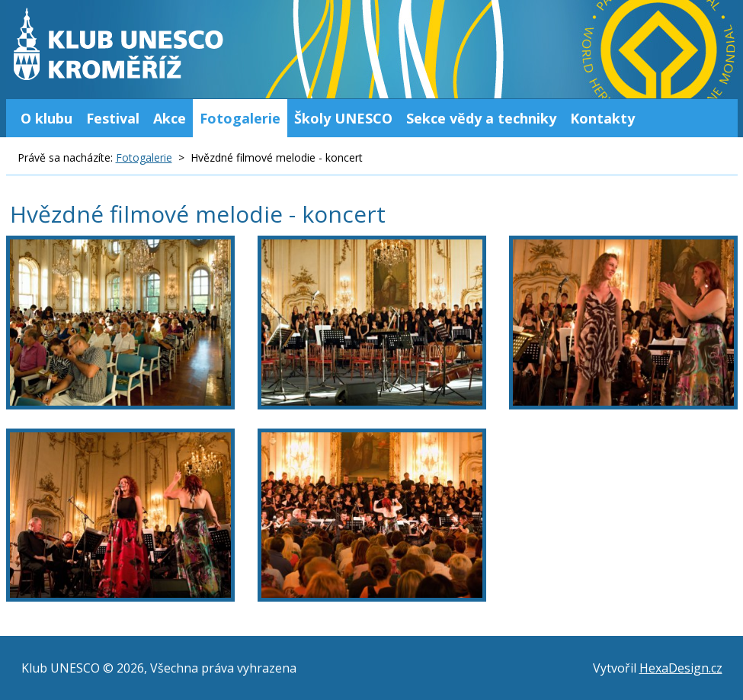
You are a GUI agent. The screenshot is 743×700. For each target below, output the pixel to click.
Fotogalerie (240, 118)
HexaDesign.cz (681, 668)
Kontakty (602, 118)
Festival (113, 118)
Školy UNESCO (343, 118)
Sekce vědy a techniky (481, 118)
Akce (170, 118)
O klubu (46, 118)
